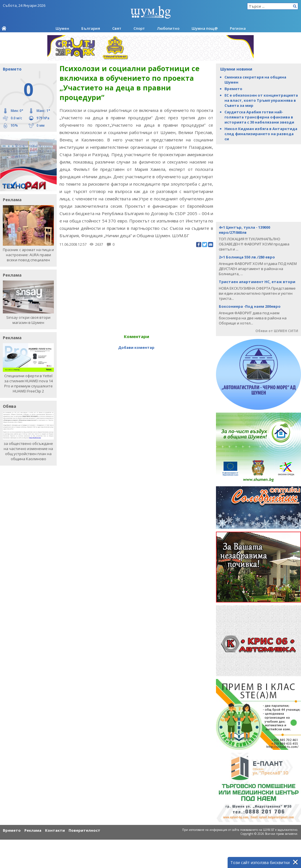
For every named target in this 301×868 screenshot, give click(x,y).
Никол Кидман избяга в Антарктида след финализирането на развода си (261, 134)
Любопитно (168, 28)
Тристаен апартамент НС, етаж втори (257, 282)
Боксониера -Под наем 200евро (250, 306)
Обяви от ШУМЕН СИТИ (277, 331)
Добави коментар (136, 347)
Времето (233, 89)
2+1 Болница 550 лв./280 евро (247, 257)
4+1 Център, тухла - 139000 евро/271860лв (244, 230)
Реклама (33, 830)
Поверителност (84, 830)
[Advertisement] (258, 182)
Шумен (62, 28)
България (91, 28)
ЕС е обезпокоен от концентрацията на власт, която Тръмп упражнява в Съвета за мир (261, 100)
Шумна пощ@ (205, 28)
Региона (238, 28)
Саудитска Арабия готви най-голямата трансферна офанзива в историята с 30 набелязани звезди (259, 117)
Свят (117, 28)
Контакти (55, 830)
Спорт (139, 28)
